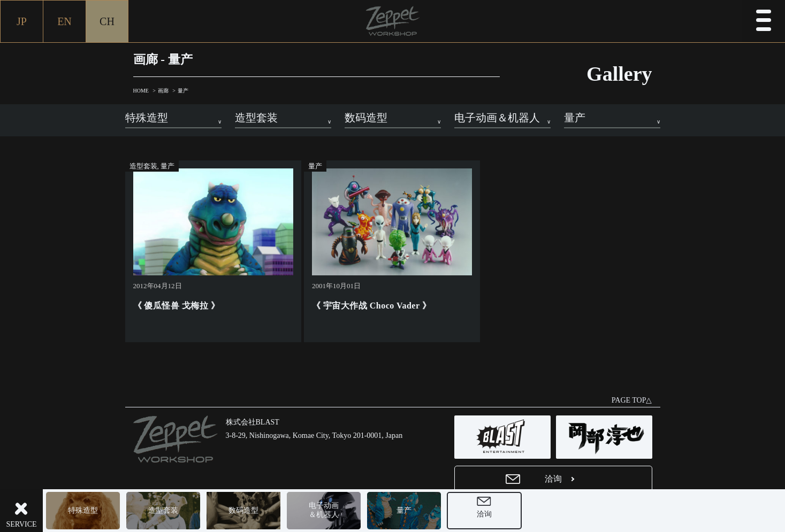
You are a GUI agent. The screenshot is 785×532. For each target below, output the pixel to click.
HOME (141, 91)
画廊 (163, 91)
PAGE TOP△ (632, 400)
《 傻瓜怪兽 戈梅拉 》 (177, 306)
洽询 (484, 514)
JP (22, 21)
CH (107, 21)
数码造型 (243, 510)
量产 (404, 510)
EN (64, 21)
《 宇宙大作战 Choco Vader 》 (371, 306)
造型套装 (163, 510)
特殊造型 (83, 510)
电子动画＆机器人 (324, 510)
